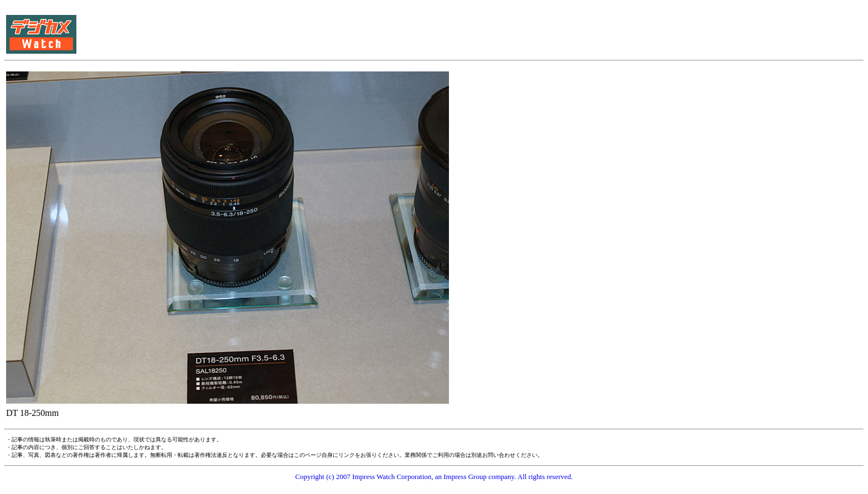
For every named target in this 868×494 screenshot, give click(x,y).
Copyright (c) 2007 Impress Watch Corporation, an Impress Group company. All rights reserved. (434, 477)
